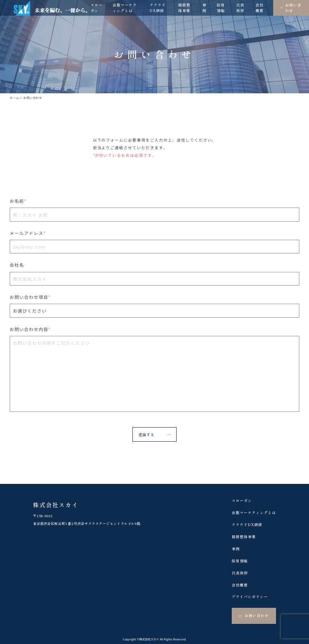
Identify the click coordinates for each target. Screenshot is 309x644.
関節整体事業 (244, 537)
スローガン (242, 501)
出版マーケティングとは (254, 513)
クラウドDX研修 (247, 525)
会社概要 (240, 585)
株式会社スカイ (56, 505)
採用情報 (240, 561)
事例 (236, 549)
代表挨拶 (240, 573)
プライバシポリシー (250, 597)
